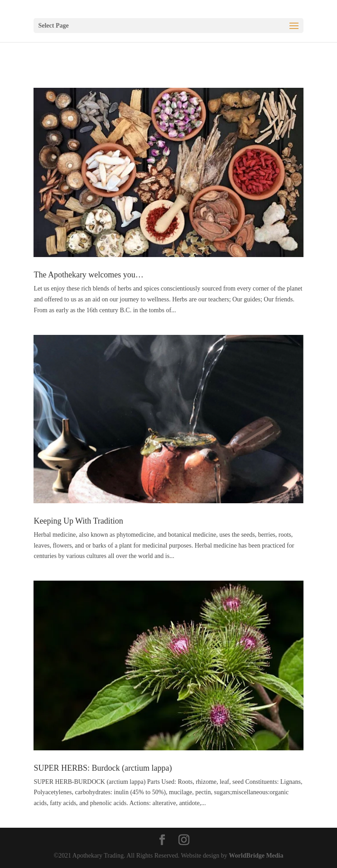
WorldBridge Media (256, 856)
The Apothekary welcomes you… (88, 275)
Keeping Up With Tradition (78, 521)
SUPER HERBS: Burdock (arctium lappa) (103, 768)
